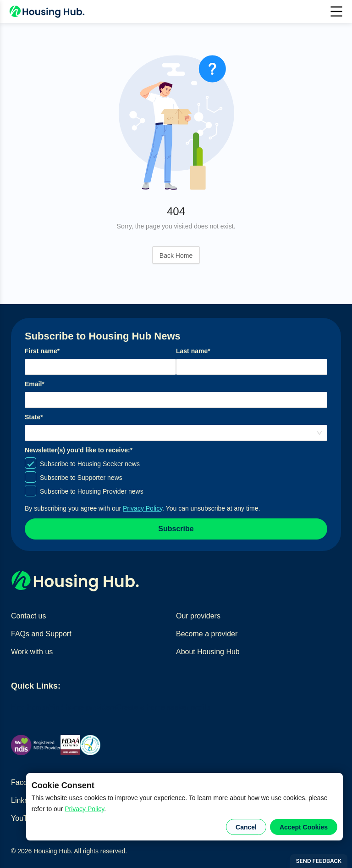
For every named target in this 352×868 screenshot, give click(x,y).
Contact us (28, 616)
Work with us (32, 652)
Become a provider (207, 634)
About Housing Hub (208, 652)
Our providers (198, 616)
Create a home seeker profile (163, 707)
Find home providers (83, 707)
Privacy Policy (84, 809)
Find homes (30, 707)
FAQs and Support (41, 634)
